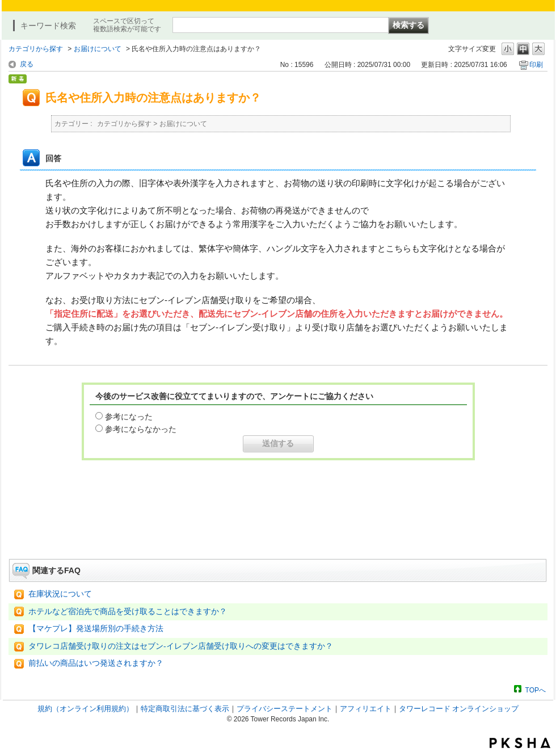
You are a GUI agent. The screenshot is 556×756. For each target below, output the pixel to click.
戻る (27, 64)
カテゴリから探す (36, 49)
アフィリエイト (366, 709)
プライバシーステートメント (285, 709)
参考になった (129, 417)
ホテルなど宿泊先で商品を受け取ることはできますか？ (128, 612)
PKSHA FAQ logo (520, 743)
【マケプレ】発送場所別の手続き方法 (96, 629)
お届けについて (98, 49)
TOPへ (536, 690)
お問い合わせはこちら (278, 527)
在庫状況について (60, 594)
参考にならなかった (141, 429)
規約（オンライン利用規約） (85, 709)
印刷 (536, 65)
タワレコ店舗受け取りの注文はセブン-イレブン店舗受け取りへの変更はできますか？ (181, 646)
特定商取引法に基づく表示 (185, 709)
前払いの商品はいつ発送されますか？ (96, 663)
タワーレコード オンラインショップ (459, 709)
